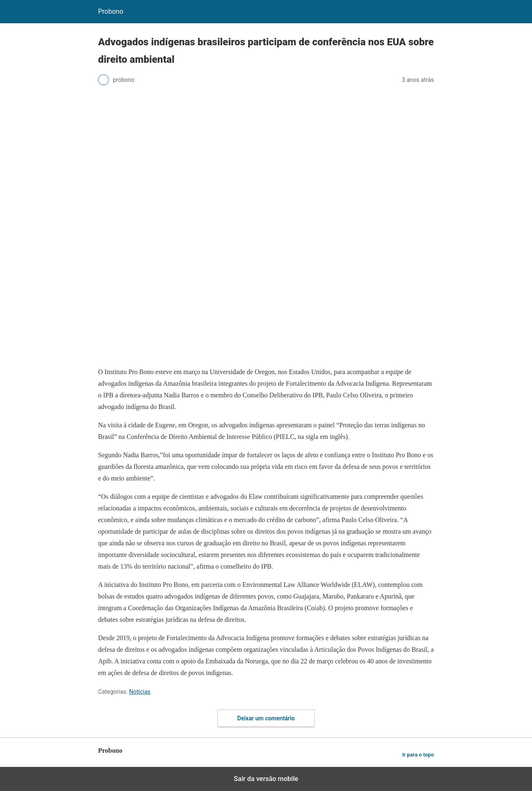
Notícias (140, 692)
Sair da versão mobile (266, 779)
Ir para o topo (418, 755)
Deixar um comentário (266, 718)
